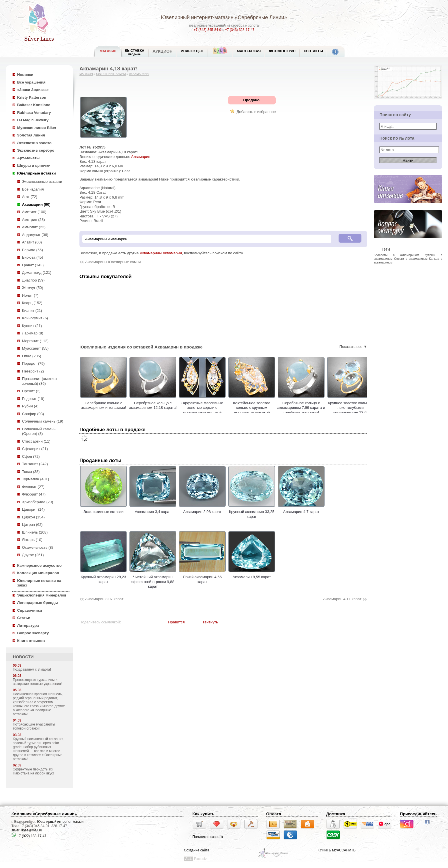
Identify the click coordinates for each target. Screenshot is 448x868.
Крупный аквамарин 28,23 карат (103, 577)
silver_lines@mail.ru (27, 830)
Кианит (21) (32, 311)
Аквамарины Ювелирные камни (113, 262)
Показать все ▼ (353, 347)
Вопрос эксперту (33, 633)
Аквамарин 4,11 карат (342, 599)
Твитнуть (210, 622)
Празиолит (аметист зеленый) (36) (40, 381)
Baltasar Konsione (34, 105)
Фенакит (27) (33, 487)
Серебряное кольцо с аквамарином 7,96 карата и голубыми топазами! (321, 408)
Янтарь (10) (32, 540)
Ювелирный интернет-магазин (197, 17)
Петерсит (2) (33, 371)
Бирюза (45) (33, 257)
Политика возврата (208, 837)
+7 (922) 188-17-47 (29, 836)
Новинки (25, 75)
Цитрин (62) (32, 525)
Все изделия (33, 189)
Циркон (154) (33, 517)
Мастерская (249, 51)
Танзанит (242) (35, 464)
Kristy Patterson (32, 97)
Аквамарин (141, 157)
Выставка (134, 52)
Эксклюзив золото (34, 143)
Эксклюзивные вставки (42, 182)
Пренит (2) (31, 391)
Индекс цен (192, 51)
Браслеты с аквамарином (396, 255)
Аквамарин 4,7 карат (301, 510)
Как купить (204, 814)
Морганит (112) (35, 341)
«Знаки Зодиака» (33, 90)
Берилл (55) (32, 250)
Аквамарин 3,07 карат (104, 599)
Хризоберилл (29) (38, 502)
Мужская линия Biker (37, 128)
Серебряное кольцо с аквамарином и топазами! (123, 405)
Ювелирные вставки (36, 173)
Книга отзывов (31, 641)
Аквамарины (139, 74)
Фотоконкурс (282, 51)
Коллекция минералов (38, 573)
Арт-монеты (28, 158)
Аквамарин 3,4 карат (153, 510)
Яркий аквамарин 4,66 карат (202, 577)
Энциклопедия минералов (42, 595)
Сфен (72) (31, 456)
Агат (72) (30, 197)
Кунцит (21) (32, 326)
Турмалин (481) (35, 479)
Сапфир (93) (33, 414)
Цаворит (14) (33, 509)
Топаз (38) (31, 472)
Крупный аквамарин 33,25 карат (252, 512)
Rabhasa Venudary (34, 113)
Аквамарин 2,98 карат (202, 510)
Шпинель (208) (35, 532)
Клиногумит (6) (35, 318)
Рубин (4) (30, 406)
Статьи (24, 618)
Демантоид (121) (37, 273)
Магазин (86, 74)
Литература (28, 626)
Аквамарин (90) (36, 204)
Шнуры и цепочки (34, 166)
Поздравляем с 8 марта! (32, 669)
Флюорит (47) (34, 494)
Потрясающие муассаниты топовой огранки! (34, 726)
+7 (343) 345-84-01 (208, 30)
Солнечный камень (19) (43, 421)
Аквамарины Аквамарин (161, 253)
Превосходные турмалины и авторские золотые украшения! (37, 682)
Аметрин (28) (33, 220)
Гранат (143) (33, 265)
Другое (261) (33, 555)
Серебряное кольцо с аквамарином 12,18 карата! (173, 405)
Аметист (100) (34, 212)
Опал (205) (32, 356)
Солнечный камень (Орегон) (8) (39, 431)
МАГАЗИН (108, 51)
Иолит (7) (30, 295)
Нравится (176, 622)
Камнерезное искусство (39, 565)
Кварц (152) (32, 303)
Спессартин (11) (36, 441)
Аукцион (163, 51)
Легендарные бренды (38, 603)
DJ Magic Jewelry (33, 120)
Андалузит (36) (35, 235)
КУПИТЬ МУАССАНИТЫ (337, 850)
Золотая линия (31, 135)
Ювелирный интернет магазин (61, 822)
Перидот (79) (33, 363)
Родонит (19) (33, 399)
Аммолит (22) (34, 227)
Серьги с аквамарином (411, 259)
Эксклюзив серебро (36, 150)
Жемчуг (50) (33, 288)
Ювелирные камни (111, 74)
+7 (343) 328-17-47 (240, 30)
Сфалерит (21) (35, 449)
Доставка (336, 814)
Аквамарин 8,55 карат (252, 575)
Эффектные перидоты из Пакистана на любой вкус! (33, 771)
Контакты (313, 51)
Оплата (274, 814)
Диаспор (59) (33, 280)
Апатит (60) (32, 242)
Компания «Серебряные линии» (44, 814)
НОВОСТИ (23, 657)
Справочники (30, 610)
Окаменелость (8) (38, 547)
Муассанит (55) (35, 348)
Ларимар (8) (33, 333)
